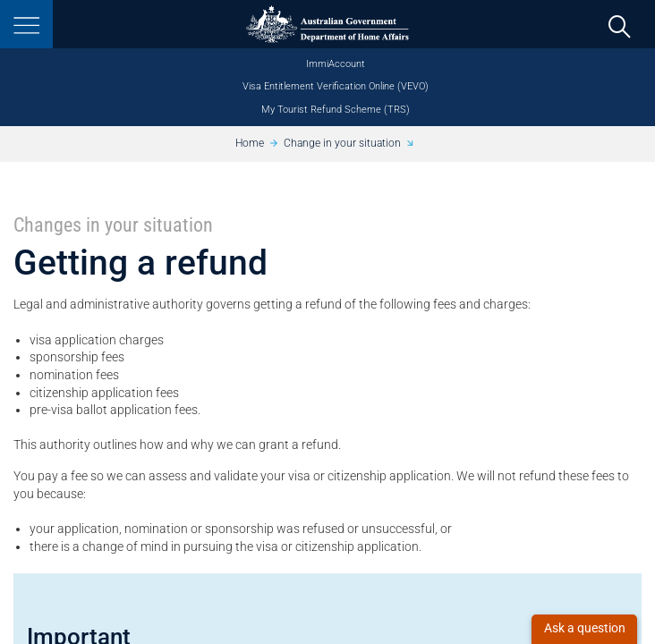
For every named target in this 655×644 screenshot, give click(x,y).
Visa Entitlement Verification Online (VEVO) (336, 86)
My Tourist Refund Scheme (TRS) (336, 110)
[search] (620, 25)
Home (250, 143)
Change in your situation (342, 143)
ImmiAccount (336, 64)
